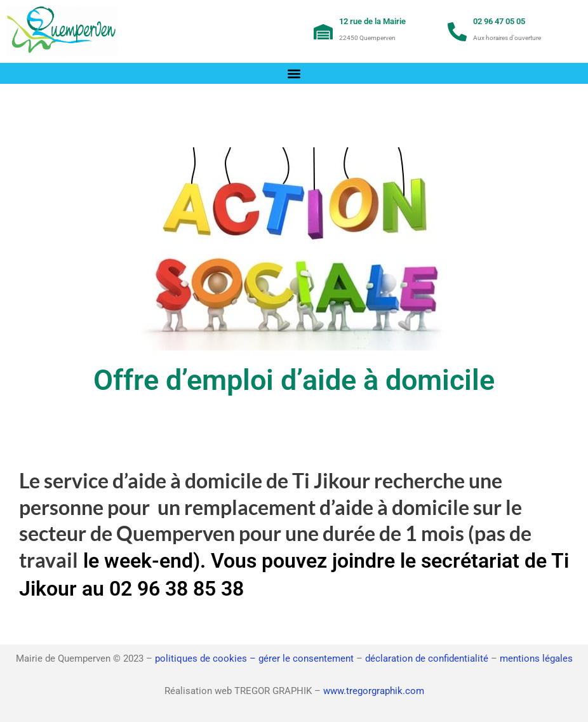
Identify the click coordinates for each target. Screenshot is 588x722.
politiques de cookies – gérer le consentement (254, 658)
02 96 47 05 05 (499, 21)
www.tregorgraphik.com (374, 691)
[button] (294, 73)
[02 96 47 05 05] (457, 32)
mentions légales (536, 658)
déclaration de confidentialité (427, 658)
